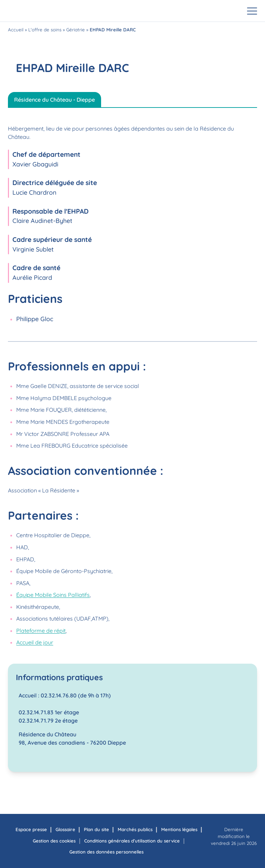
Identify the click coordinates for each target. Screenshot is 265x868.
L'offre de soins (45, 30)
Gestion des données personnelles (106, 852)
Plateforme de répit (41, 631)
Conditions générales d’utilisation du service (132, 841)
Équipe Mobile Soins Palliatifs (53, 595)
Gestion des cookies (54, 841)
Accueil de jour (35, 642)
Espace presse (31, 829)
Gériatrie (76, 30)
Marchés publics (135, 829)
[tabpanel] (132, 444)
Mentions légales (179, 829)
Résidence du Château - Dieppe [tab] (55, 100)
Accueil (16, 30)
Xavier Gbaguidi (35, 164)
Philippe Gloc (35, 319)
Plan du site (96, 829)
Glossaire (65, 829)
